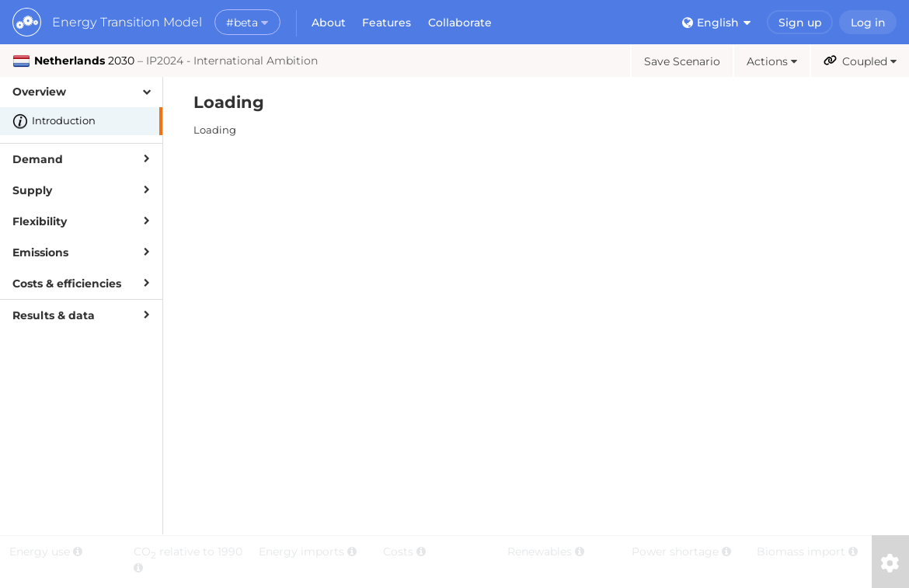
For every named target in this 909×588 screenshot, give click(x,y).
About (329, 23)
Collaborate (460, 23)
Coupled (860, 61)
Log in (868, 23)
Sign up (800, 23)
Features (387, 23)
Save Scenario (682, 61)
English (716, 23)
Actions (772, 61)
